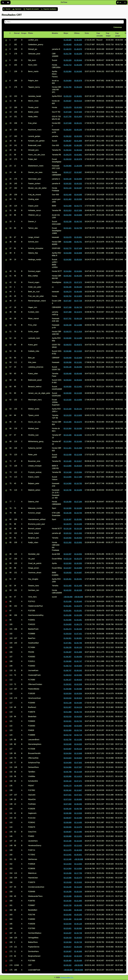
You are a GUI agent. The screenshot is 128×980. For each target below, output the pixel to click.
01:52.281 (68, 606)
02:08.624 (78, 680)
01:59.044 (68, 150)
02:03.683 (78, 726)
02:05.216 (78, 749)
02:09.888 (68, 836)
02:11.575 (68, 850)
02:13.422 (78, 845)
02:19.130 (68, 529)
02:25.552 (78, 538)
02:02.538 (78, 684)
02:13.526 (78, 813)
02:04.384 (78, 703)
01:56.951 (68, 638)
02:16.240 (68, 887)
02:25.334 (78, 892)
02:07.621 (68, 795)
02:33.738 (78, 933)
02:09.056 (68, 362)
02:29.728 (78, 942)
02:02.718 (68, 735)
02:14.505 (68, 477)
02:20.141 (78, 409)
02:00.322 (68, 184)
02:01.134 (68, 188)
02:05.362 (68, 276)
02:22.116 (68, 559)
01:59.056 (78, 657)
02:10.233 (68, 415)
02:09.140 (68, 367)
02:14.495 (78, 338)
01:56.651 (78, 96)
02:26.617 (68, 947)
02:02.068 (68, 726)
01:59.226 (78, 87)
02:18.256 (68, 892)
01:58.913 (68, 675)
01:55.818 (68, 634)
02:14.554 (68, 864)
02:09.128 (78, 319)
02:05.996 (68, 776)
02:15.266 (68, 873)
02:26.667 (68, 951)
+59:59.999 (68, 597)
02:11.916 (78, 332)
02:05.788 (68, 772)
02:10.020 (68, 400)
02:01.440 (68, 195)
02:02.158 (68, 222)
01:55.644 (78, 60)
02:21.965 (78, 901)
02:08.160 (68, 809)
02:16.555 (68, 508)
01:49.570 (78, 49)
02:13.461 (78, 387)
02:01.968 (68, 712)
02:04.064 (68, 753)
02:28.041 (78, 896)
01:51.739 (68, 54)
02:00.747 (78, 661)
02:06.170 (68, 282)
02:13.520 (78, 351)
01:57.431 (78, 634)
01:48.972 (68, 49)
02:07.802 (78, 763)
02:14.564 (68, 869)
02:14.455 (78, 822)
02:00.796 (78, 643)
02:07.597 (78, 767)
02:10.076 (78, 827)
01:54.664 (68, 81)
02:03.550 (78, 199)
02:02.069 (68, 730)
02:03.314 (78, 101)
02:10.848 (78, 753)
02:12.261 (78, 362)
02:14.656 (78, 400)
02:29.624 (78, 466)
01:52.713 (68, 65)
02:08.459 (78, 292)
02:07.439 (78, 248)
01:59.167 (68, 680)
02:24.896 (78, 568)
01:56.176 (78, 624)
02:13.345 (68, 859)
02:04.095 (78, 195)
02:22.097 (68, 554)
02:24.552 (78, 554)
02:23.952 (78, 542)
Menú (125, 2)
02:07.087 (68, 301)
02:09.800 (78, 799)
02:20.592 (68, 538)
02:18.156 (68, 513)
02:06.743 (78, 222)
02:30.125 (78, 924)
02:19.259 (78, 490)
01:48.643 (68, 45)
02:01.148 (68, 703)
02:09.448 (68, 374)
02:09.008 (68, 358)
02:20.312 (68, 533)
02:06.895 (78, 786)
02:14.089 (78, 325)
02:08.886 (68, 351)
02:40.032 (68, 590)
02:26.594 (68, 942)
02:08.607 (68, 818)
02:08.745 (78, 307)
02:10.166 (68, 841)
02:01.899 (78, 652)
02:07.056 (78, 210)
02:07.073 (78, 282)
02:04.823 (68, 758)
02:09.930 (68, 393)
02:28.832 (68, 573)
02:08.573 (68, 332)
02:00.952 (78, 107)
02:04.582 (68, 260)
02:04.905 (68, 763)
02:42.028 (78, 590)
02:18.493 (78, 435)
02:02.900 (78, 179)
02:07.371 (78, 781)
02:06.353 (78, 276)
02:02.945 (68, 744)
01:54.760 (68, 87)
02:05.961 (78, 237)
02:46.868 (78, 951)
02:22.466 (68, 919)
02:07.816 (68, 799)
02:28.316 (68, 956)
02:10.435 (68, 435)
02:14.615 (78, 776)
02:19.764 (78, 513)
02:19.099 (68, 896)
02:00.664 (78, 666)
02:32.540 (78, 956)
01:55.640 (78, 601)
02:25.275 (78, 559)
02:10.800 (78, 296)
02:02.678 (68, 237)
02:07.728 (78, 301)
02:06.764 (68, 296)
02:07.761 (68, 319)
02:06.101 (78, 123)
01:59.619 (68, 159)
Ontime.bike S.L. (67, 977)
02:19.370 (78, 422)
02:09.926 (68, 387)
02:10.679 (68, 845)
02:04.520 (78, 717)
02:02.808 (68, 253)
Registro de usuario (32, 9)
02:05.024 (78, 260)
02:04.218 (78, 707)
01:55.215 (68, 96)
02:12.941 (68, 855)
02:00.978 (78, 159)
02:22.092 (68, 915)
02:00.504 (68, 693)
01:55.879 (68, 107)
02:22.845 (78, 358)
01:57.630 (68, 112)
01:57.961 (68, 643)
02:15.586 (68, 878)
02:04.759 (78, 228)
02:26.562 (78, 928)
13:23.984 (78, 472)
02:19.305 (78, 524)
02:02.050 (68, 215)
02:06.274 (68, 292)
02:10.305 (68, 422)
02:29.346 (78, 947)
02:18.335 (78, 841)
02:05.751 (78, 242)
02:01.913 (68, 210)
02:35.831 (78, 855)
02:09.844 (68, 380)
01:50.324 (78, 45)
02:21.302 (68, 542)
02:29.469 (68, 961)
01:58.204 (68, 130)
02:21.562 (78, 533)
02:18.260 (78, 508)
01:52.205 (78, 54)
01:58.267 (68, 141)
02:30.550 (78, 563)
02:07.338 (68, 307)
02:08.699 (68, 822)
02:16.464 (78, 441)
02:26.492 (78, 905)
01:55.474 (68, 629)
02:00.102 (78, 647)
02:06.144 (68, 781)
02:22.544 (68, 924)
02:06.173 (68, 786)
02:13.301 (78, 836)
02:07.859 (68, 804)
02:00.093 (78, 136)
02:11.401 (68, 448)
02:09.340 (78, 287)
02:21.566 (78, 448)
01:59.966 (68, 166)
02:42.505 (78, 850)
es (120, 2)
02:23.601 (68, 928)
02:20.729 (68, 905)
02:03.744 (78, 730)
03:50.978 (78, 81)
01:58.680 (68, 661)
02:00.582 (78, 675)
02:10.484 (78, 818)
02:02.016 (68, 717)
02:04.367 (78, 188)
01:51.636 (68, 601)
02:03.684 (78, 215)
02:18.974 (68, 524)
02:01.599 (68, 206)
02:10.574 (78, 312)
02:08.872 (68, 345)
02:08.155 (68, 325)
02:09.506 (68, 827)
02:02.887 (78, 172)
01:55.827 (68, 101)
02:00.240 (78, 130)
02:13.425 (68, 461)
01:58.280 (68, 145)
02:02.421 (68, 228)
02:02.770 (68, 248)
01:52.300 (78, 40)
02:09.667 (68, 832)
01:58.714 (68, 666)
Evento (8, 9)
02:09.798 (78, 809)
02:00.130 (68, 179)
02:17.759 (78, 873)
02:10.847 (78, 790)
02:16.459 (68, 502)
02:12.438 (68, 455)
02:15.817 (78, 461)
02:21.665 (68, 910)
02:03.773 (78, 206)
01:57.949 (68, 123)
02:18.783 (78, 483)
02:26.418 (68, 938)
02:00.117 (68, 172)
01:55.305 (78, 65)
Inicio (8, 2)
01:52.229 (68, 60)
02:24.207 (68, 933)
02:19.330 (68, 901)
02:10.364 (68, 428)
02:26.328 (78, 910)
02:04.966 (68, 767)
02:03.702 (78, 721)
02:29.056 (78, 367)
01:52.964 (68, 71)
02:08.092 (78, 804)
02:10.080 (78, 832)
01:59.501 (68, 684)
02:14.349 (68, 472)
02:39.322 (68, 965)
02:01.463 (68, 199)
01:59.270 (68, 155)
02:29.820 (78, 938)
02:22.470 (78, 878)
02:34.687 (78, 573)
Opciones (18, 9)
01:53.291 (68, 611)
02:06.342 (68, 790)
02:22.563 (68, 563)
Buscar (3, 2)
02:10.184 (68, 409)
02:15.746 (68, 490)
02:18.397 (68, 519)
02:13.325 (78, 393)
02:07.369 (68, 312)
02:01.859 (78, 141)
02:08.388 (68, 813)
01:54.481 (78, 620)
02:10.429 (78, 772)
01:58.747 (68, 670)
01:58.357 (68, 657)
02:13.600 (78, 415)
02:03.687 (68, 749)
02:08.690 (68, 338)
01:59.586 (68, 689)
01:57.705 (68, 117)
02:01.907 (68, 707)
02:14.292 (78, 740)
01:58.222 (68, 136)
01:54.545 (78, 71)
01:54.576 (78, 606)
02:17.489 (78, 477)
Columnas (118, 27)
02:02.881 (78, 155)
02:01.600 (78, 117)
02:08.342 (78, 670)
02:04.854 (68, 271)
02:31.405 (68, 586)
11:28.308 (78, 166)
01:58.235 (68, 647)
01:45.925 (68, 40)
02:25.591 (78, 519)
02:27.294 (78, 502)
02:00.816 (68, 698)
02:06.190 (68, 287)
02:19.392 (78, 428)
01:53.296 (68, 615)
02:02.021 (68, 721)
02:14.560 (68, 483)
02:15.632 (68, 882)
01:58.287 (68, 652)
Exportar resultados (50, 9)
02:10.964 (68, 441)
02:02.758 (68, 740)
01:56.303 (78, 629)
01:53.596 (68, 620)
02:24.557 (68, 568)
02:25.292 (78, 915)
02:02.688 (68, 242)
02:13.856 (68, 466)
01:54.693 (68, 624)
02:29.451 (68, 579)
